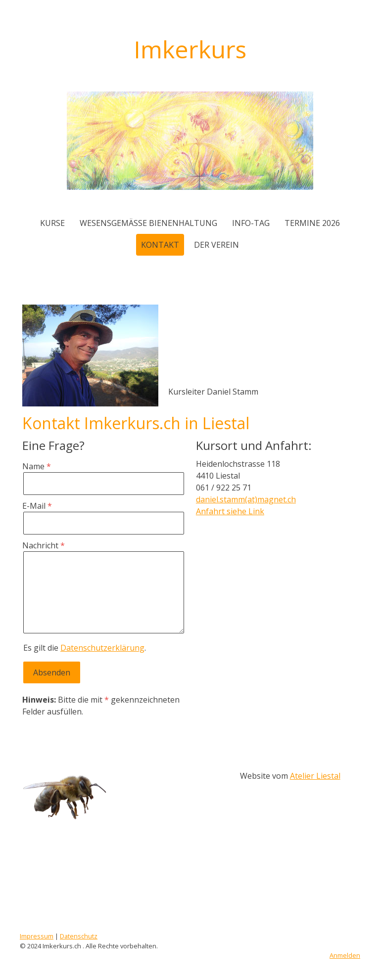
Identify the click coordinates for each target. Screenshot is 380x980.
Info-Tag (251, 223)
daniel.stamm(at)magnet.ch (246, 499)
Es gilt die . (85, 648)
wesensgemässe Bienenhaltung (148, 223)
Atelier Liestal (315, 776)
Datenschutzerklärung (102, 648)
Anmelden (345, 955)
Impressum (37, 936)
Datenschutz (79, 936)
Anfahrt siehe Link (230, 511)
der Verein (216, 245)
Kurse (52, 223)
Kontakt (160, 245)
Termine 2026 (312, 223)
